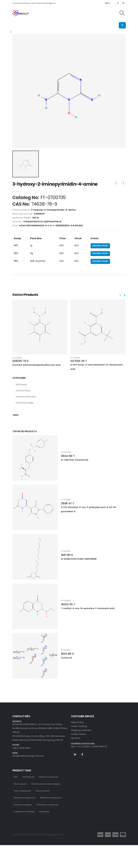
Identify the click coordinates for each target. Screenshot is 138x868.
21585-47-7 (68, 503)
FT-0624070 (66, 650)
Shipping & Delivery (81, 730)
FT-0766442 (66, 500)
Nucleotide (44, 812)
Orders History (79, 734)
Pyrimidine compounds (48, 805)
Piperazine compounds (51, 798)
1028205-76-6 (20, 361)
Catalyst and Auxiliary (24, 812)
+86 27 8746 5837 (21, 748)
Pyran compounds (22, 791)
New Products (20, 784)
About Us (76, 738)
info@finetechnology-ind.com (28, 756)
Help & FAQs (77, 722)
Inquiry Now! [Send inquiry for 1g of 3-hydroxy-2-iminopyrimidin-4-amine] (100, 246)
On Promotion (23, 391)
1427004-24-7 (79, 361)
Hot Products (28, 777)
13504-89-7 (68, 456)
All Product (21, 385)
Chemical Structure (26, 397)
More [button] (108, 3)
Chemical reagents (23, 805)
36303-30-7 (68, 604)
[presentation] (124, 295)
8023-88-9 (67, 654)
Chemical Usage (25, 403)
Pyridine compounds (49, 777)
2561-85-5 (67, 555)
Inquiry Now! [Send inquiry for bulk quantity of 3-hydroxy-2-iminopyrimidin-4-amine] (100, 261)
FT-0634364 (66, 551)
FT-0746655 (66, 601)
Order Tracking (79, 726)
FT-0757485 (75, 358)
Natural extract (43, 791)
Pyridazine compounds (25, 798)
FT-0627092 (66, 452)
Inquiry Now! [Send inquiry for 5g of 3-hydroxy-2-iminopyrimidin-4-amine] (100, 253)
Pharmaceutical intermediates (46, 784)
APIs (16, 777)
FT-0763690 (17, 358)
